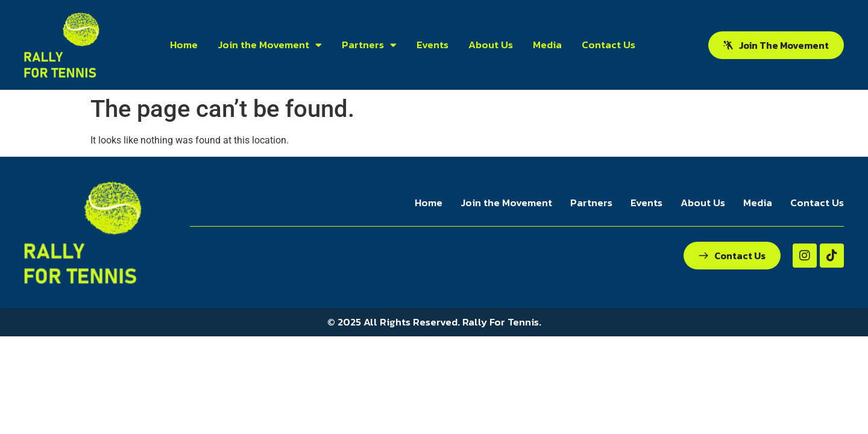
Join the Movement (270, 45)
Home (184, 45)
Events (432, 45)
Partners (369, 45)
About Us (491, 45)
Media (547, 45)
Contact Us (609, 45)
